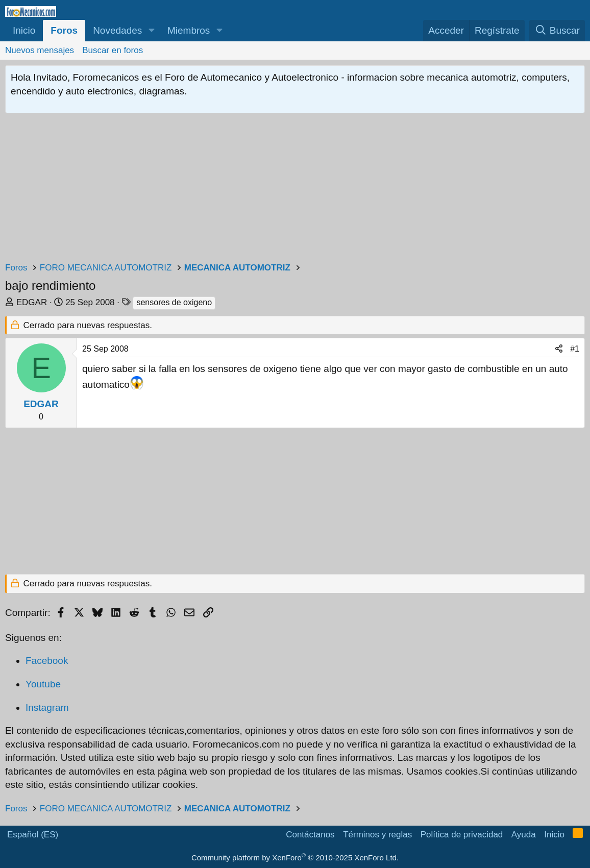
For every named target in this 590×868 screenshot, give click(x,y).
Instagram (47, 708)
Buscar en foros (113, 50)
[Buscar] (557, 31)
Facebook (47, 661)
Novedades (117, 30)
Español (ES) (33, 835)
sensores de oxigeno (174, 302)
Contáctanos (310, 835)
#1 (575, 349)
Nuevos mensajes (40, 50)
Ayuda (524, 835)
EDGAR (32, 302)
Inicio (24, 30)
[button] (151, 31)
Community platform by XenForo (295, 858)
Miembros (189, 30)
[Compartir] (559, 349)
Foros (64, 30)
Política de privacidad (462, 835)
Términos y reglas (377, 835)
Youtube (43, 684)
